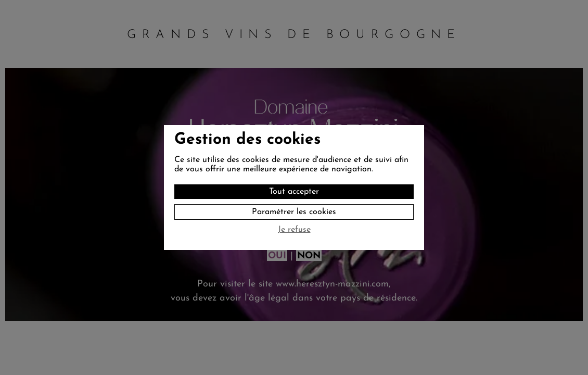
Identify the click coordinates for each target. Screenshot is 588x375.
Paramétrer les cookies (294, 212)
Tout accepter (294, 192)
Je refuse (294, 230)
